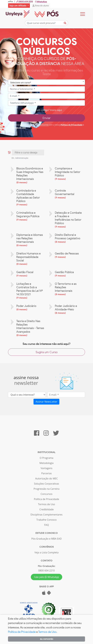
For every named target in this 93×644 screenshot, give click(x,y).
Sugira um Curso (47, 352)
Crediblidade (47, 509)
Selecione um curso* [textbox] (21, 83)
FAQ (47, 525)
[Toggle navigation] (83, 14)
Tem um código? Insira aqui (46, 110)
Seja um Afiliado (18, 6)
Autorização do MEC (46, 478)
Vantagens (46, 468)
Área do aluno (41, 6)
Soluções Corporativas (46, 484)
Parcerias (47, 473)
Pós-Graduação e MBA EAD (47, 539)
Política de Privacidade (71, 125)
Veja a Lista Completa (46, 552)
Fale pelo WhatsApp (46, 577)
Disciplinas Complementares (46, 515)
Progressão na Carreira (46, 489)
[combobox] (46, 82)
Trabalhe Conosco (46, 520)
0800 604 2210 (47, 570)
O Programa (46, 458)
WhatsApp (41, 2)
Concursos (46, 494)
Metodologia (46, 463)
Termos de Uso (19, 128)
